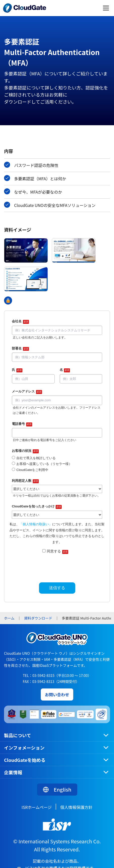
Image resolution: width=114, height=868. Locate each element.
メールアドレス (27, 392)
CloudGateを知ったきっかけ (37, 507)
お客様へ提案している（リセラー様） (44, 464)
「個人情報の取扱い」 (36, 524)
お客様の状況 (25, 451)
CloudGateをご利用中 (32, 470)
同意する (58, 552)
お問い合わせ (57, 695)
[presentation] (57, 567)
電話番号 (22, 424)
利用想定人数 (25, 481)
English (57, 789)
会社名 (20, 322)
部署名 (20, 349)
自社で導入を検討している (36, 458)
